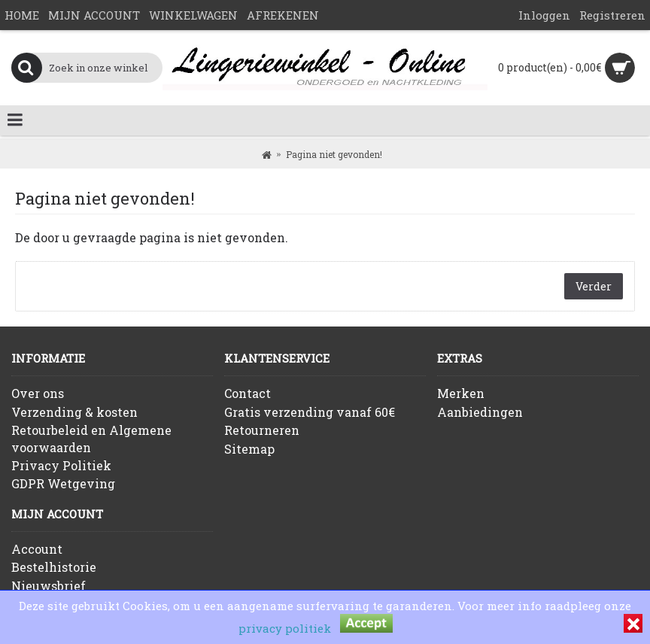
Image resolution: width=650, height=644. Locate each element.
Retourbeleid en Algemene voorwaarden (91, 438)
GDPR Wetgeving (63, 483)
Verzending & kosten (74, 412)
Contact (248, 393)
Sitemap (249, 449)
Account (37, 549)
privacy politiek (285, 628)
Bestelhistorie (54, 567)
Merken (461, 393)
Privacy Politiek (61, 465)
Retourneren (262, 430)
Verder (594, 286)
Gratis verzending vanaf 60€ (310, 412)
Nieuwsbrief (49, 586)
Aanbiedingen (480, 412)
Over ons (38, 393)
